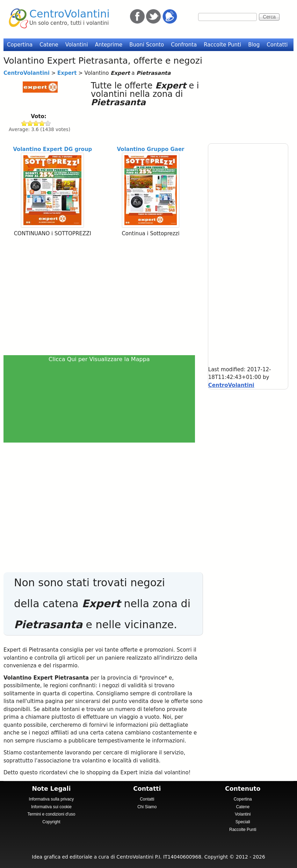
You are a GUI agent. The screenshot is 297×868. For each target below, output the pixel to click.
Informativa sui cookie (51, 807)
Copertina (20, 45)
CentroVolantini (70, 14)
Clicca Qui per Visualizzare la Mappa (99, 359)
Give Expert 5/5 (48, 123)
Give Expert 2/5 (30, 123)
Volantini (77, 45)
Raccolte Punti (222, 45)
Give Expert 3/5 (36, 123)
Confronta (184, 45)
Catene (49, 45)
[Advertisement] (101, 295)
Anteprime (109, 45)
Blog (254, 45)
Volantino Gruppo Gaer (151, 149)
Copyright (51, 822)
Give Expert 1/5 (24, 123)
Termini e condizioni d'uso (51, 814)
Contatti (277, 45)
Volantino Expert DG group (52, 149)
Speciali (243, 822)
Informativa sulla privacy (52, 799)
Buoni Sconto (147, 45)
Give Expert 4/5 (42, 123)
